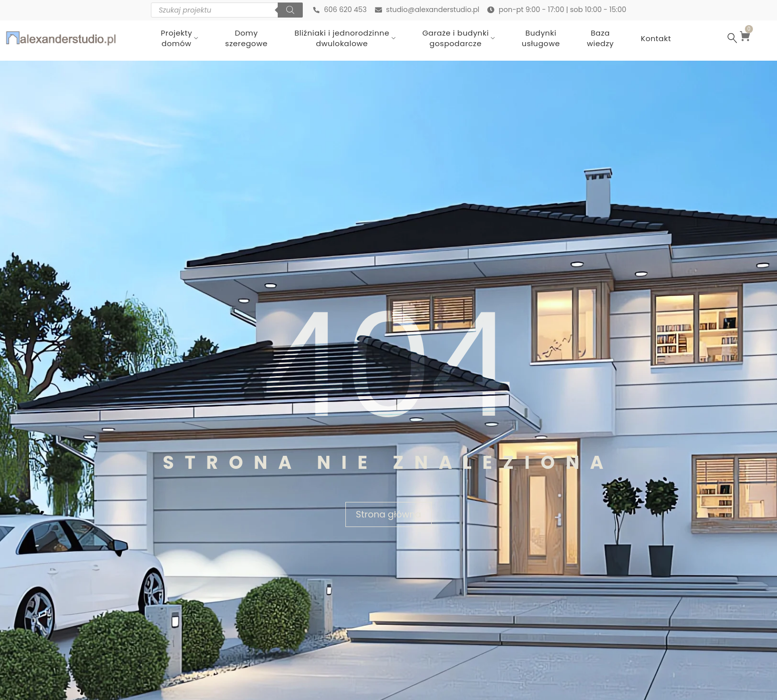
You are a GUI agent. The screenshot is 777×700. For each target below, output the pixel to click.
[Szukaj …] (732, 38)
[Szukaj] (290, 10)
